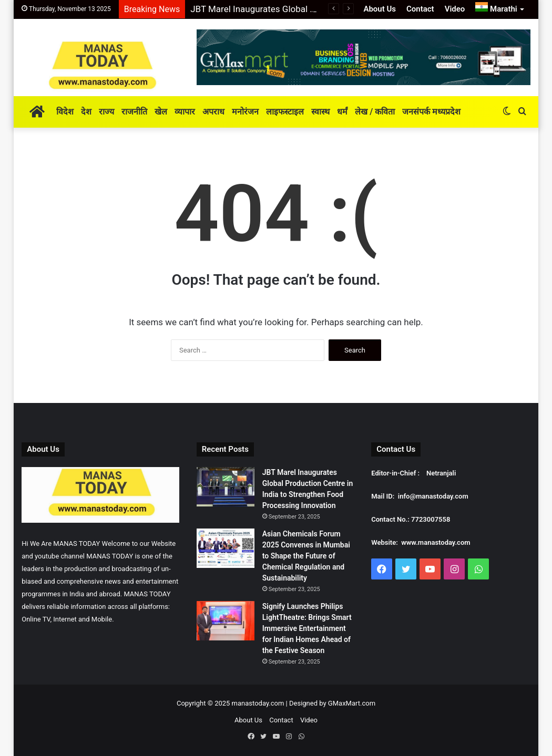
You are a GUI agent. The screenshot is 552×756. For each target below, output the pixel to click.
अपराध (213, 112)
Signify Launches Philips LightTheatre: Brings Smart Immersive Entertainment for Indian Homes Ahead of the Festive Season (307, 628)
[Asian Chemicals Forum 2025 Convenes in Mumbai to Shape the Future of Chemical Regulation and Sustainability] (226, 548)
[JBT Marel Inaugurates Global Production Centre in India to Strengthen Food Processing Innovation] (226, 487)
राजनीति (134, 112)
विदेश (65, 112)
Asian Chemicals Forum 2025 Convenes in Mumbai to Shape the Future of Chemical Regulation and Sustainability (306, 556)
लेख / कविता (375, 112)
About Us (380, 9)
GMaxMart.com (352, 703)
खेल (161, 112)
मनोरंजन (245, 112)
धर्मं (342, 112)
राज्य (106, 112)
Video (455, 9)
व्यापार (185, 112)
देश (86, 112)
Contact (420, 9)
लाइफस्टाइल (285, 112)
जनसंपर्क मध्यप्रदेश (431, 112)
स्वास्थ (320, 112)
